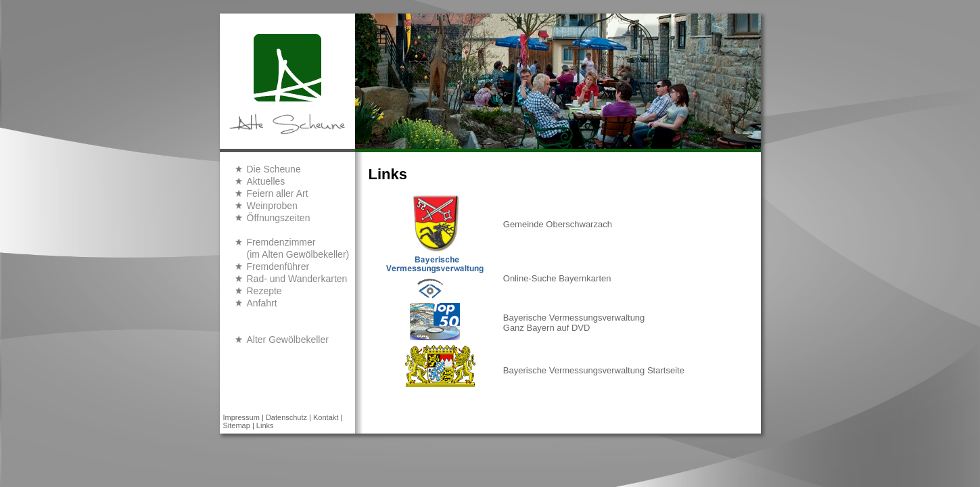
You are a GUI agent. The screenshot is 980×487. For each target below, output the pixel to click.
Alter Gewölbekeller (288, 340)
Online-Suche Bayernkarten (557, 278)
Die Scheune (274, 169)
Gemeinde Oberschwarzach (558, 224)
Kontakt (326, 417)
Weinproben (272, 206)
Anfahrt (262, 303)
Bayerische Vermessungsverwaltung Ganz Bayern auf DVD (574, 323)
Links (265, 425)
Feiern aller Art (278, 193)
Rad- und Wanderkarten (297, 279)
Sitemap (237, 425)
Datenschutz (286, 417)
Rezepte (264, 291)
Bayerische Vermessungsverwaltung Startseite (594, 370)
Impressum (241, 417)
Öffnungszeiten (279, 218)
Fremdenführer (278, 266)
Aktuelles (266, 181)
